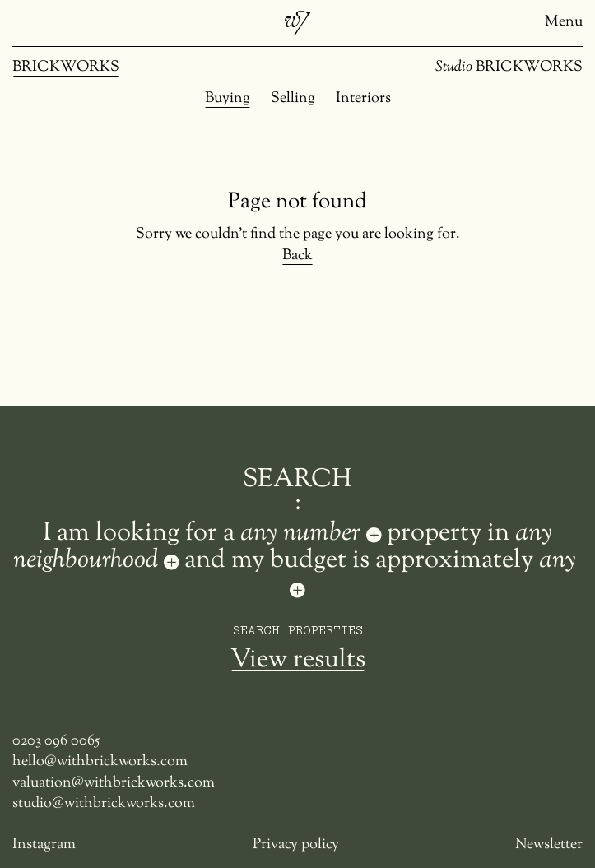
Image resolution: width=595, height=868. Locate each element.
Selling (293, 99)
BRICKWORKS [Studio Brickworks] (509, 68)
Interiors (363, 99)
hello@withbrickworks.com (100, 762)
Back (297, 256)
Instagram (44, 845)
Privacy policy (296, 845)
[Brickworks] (297, 23)
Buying (228, 99)
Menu (564, 23)
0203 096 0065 (56, 742)
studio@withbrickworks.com (104, 804)
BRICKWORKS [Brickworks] (66, 68)
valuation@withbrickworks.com (114, 784)
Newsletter (549, 845)
